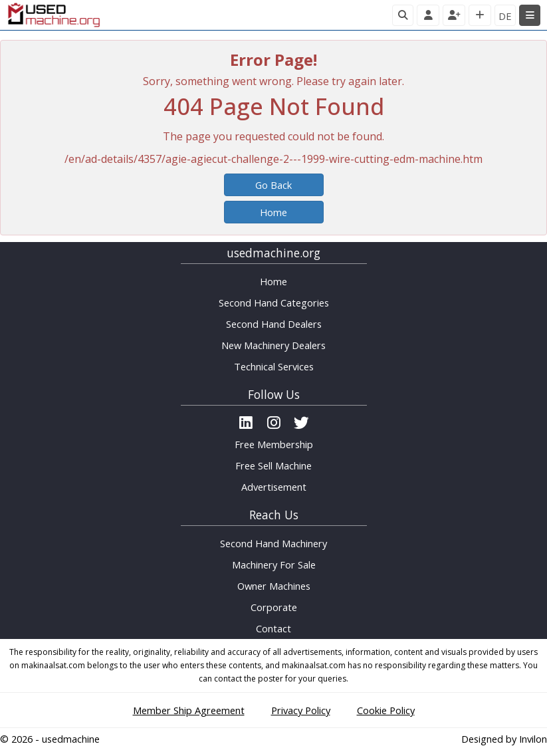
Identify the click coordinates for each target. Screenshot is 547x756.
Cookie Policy (386, 710)
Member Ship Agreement (189, 710)
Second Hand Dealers (274, 324)
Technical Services (274, 366)
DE (505, 16)
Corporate (274, 607)
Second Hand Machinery (273, 543)
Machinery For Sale (274, 565)
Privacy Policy (301, 710)
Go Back (273, 185)
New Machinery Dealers (273, 345)
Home (273, 212)
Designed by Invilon (504, 739)
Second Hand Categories (274, 303)
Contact (273, 628)
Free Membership (274, 444)
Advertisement (274, 487)
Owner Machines (274, 586)
